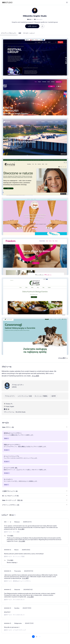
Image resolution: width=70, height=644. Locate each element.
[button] (35, 57)
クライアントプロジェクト (9, 33)
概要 (20, 33)
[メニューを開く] (67, 3)
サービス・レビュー (29, 33)
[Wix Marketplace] (7, 3)
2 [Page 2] (37, 637)
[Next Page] (40, 637)
